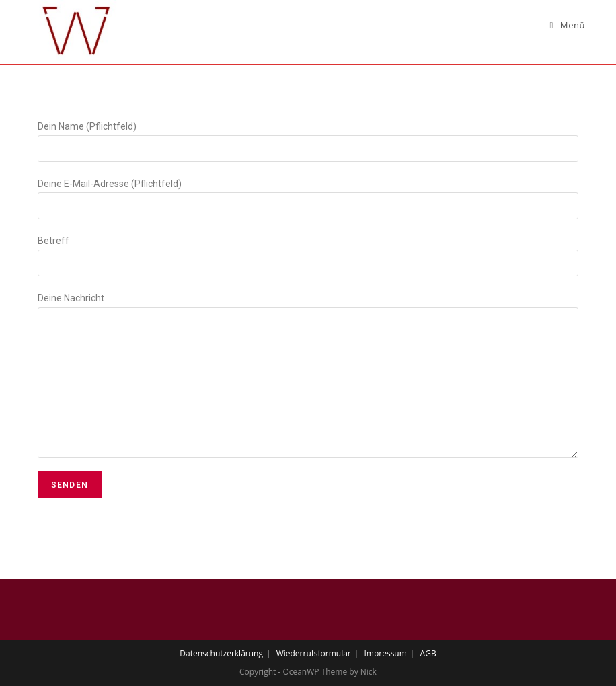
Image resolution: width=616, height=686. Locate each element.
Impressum (385, 653)
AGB (428, 653)
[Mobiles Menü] (568, 25)
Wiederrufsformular (314, 653)
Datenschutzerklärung (221, 653)
